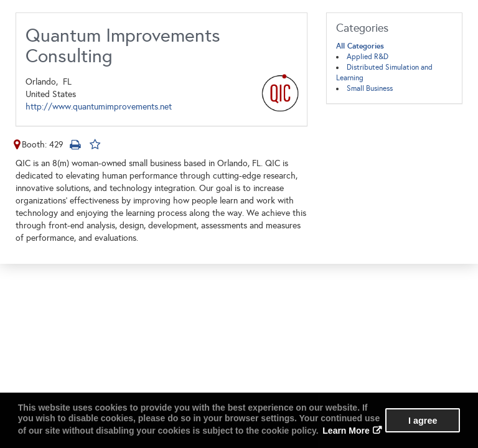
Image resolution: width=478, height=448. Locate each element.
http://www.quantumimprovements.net (99, 107)
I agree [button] (423, 421)
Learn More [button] (346, 431)
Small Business (370, 88)
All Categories (360, 46)
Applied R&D (368, 57)
